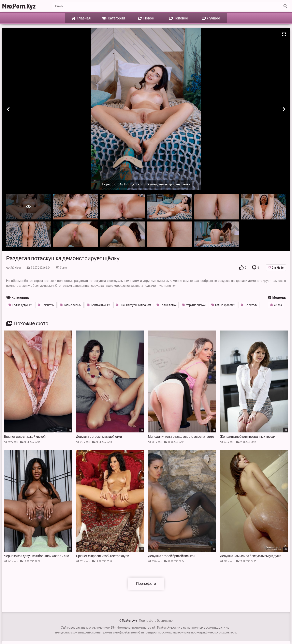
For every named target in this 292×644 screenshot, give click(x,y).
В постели (249, 305)
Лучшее (211, 18)
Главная (81, 18)
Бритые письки (99, 305)
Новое (146, 18)
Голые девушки (20, 305)
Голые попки (166, 305)
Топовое (179, 18)
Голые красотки (223, 305)
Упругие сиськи (194, 305)
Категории (114, 18)
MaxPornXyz (19, 6)
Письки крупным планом (133, 305)
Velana (276, 305)
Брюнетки (46, 305)
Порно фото (146, 584)
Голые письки (71, 305)
